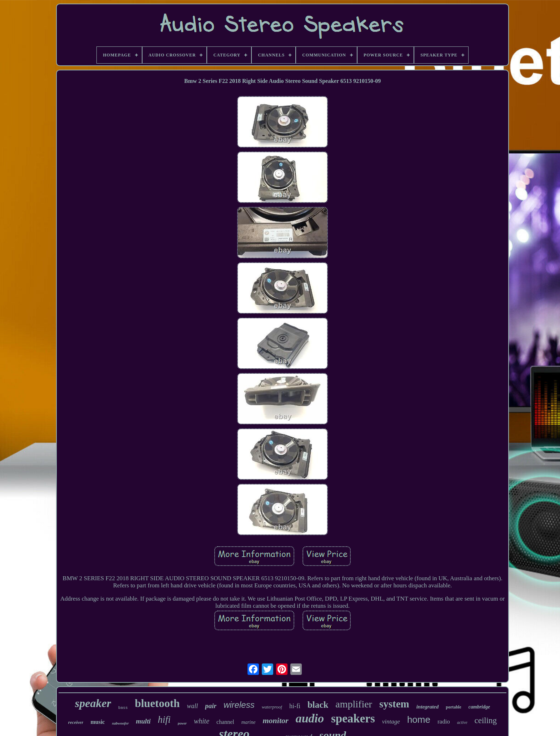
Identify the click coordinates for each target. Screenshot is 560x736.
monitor (275, 720)
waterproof (272, 707)
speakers (353, 718)
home (419, 720)
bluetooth (157, 703)
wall (192, 706)
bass (123, 708)
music (97, 722)
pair (211, 706)
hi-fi (295, 706)
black (318, 705)
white (202, 721)
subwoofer (120, 723)
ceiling (486, 720)
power (182, 723)
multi (143, 721)
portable (453, 707)
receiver (76, 722)
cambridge (479, 707)
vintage (391, 722)
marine (249, 722)
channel (225, 722)
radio (444, 722)
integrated (428, 707)
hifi (164, 720)
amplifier (354, 704)
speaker (93, 703)
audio (310, 718)
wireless (239, 705)
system (394, 704)
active (462, 722)
